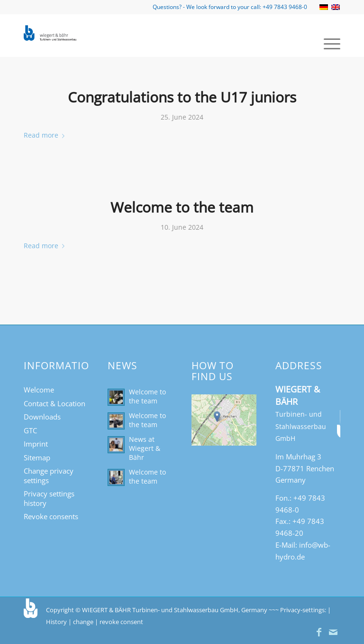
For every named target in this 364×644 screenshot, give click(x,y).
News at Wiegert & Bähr (145, 448)
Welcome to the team (182, 207)
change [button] (83, 622)
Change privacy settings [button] (49, 476)
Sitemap (37, 457)
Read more (46, 135)
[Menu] (327, 43)
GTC (30, 430)
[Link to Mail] (333, 632)
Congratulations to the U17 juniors (182, 97)
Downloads (42, 417)
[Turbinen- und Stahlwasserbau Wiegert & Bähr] (50, 36)
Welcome (39, 390)
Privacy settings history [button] (49, 498)
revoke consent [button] (121, 622)
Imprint (36, 444)
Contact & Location (55, 403)
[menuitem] (327, 43)
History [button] (56, 622)
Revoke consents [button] (51, 516)
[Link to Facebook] (319, 632)
